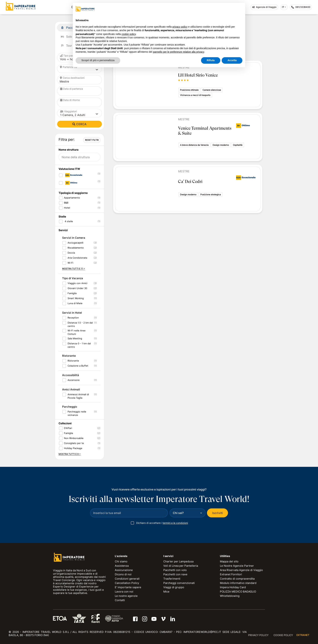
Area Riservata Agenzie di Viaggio (241, 570)
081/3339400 (302, 8)
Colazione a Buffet (78, 366)
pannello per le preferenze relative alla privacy (179, 52)
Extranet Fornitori (231, 574)
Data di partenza (72, 89)
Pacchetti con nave (175, 574)
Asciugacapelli (75, 243)
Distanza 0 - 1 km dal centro (79, 345)
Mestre (184, 119)
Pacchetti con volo (175, 570)
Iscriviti (217, 513)
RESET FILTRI (92, 140)
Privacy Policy (258, 635)
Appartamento (72, 198)
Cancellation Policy (127, 583)
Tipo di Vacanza (73, 278)
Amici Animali (71, 389)
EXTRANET (303, 635)
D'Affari (68, 428)
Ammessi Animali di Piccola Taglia (78, 396)
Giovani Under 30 (77, 288)
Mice (166, 592)
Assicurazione (124, 570)
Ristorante (69, 356)
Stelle (62, 217)
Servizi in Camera (74, 238)
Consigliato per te (74, 443)
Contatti (120, 600)
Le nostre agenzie (126, 596)
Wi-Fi (70, 263)
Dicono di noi (123, 574)
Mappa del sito (229, 561)
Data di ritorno (70, 100)
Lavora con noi (124, 592)
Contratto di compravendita (237, 579)
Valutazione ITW (69, 169)
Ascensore (74, 380)
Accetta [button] (232, 60)
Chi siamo (121, 561)
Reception (73, 318)
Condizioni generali (127, 579)
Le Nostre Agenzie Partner (237, 566)
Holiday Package (73, 448)
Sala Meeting (75, 338)
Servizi (63, 230)
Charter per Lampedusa (178, 561)
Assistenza (122, 566)
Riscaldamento (76, 248)
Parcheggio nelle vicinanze (77, 413)
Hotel (67, 208)
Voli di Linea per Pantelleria (181, 566)
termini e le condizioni (175, 523)
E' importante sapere (128, 587)
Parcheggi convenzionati (179, 583)
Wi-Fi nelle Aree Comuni (77, 332)
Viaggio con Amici (77, 283)
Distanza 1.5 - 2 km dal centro (80, 324)
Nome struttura (69, 150)
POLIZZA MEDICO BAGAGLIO (238, 592)
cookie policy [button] (129, 34)
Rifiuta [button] (211, 60)
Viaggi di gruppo (174, 587)
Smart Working (76, 298)
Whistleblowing (230, 596)
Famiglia (72, 293)
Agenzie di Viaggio (264, 7)
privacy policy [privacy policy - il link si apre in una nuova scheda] (180, 27)
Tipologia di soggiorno (73, 193)
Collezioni (65, 423)
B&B (66, 203)
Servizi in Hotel (72, 313)
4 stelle (68, 221)
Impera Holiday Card (233, 587)
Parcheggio (70, 407)
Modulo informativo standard (238, 583)
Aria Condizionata (77, 258)
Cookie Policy (283, 635)
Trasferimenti (172, 579)
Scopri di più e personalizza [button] (98, 60)
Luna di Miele (75, 303)
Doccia (71, 253)
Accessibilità (71, 375)
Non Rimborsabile (74, 438)
